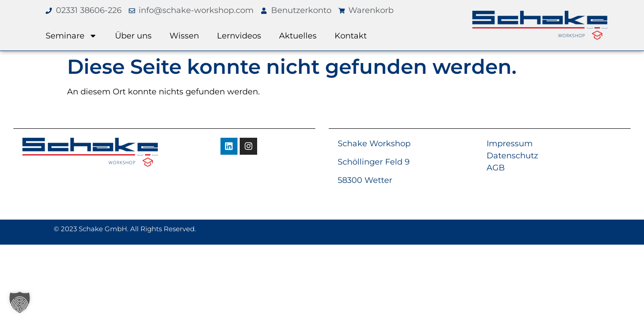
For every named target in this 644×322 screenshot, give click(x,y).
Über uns (133, 36)
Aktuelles (298, 36)
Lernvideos (239, 36)
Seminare (71, 36)
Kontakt (351, 36)
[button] (20, 302)
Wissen (184, 36)
